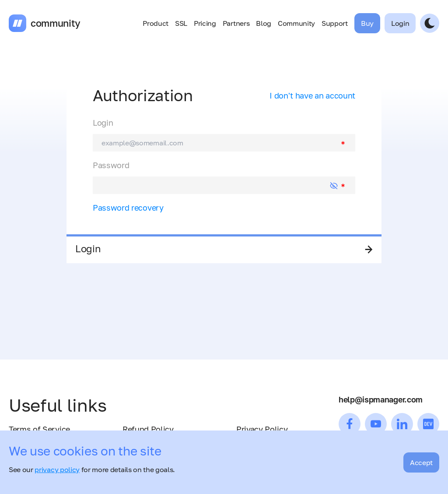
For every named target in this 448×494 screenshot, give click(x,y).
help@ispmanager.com (381, 399)
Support (335, 23)
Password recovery (128, 208)
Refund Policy (148, 429)
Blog (264, 23)
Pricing (205, 23)
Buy (367, 23)
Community (296, 23)
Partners (236, 23)
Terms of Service (39, 429)
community (56, 23)
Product (156, 23)
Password (111, 165)
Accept (421, 462)
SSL (181, 23)
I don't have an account (312, 95)
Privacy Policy (262, 429)
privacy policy (57, 469)
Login (103, 123)
